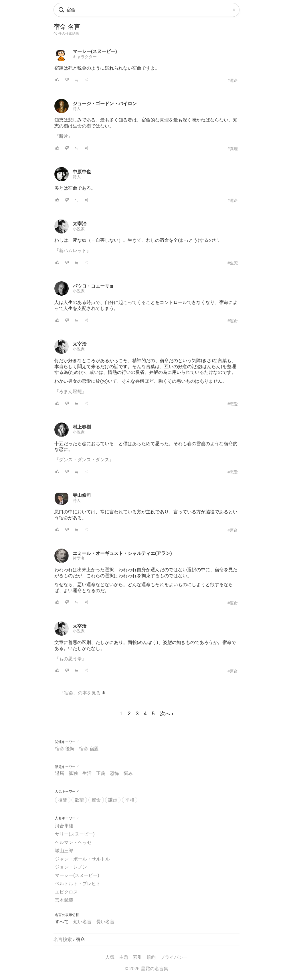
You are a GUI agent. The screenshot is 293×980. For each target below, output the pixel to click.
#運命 (233, 80)
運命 (96, 800)
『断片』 (64, 136)
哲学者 (79, 558)
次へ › (167, 714)
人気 (110, 957)
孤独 (73, 773)
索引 (137, 957)
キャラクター (85, 57)
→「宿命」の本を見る (80, 693)
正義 (101, 773)
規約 (151, 957)
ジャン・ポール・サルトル (82, 859)
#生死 (233, 263)
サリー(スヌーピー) (75, 834)
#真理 (233, 149)
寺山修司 (82, 495)
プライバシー (174, 957)
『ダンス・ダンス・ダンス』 (84, 460)
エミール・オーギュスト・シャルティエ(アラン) (122, 553)
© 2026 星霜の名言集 (146, 969)
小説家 (79, 229)
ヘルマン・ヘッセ (73, 842)
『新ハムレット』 (73, 251)
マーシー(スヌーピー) (95, 51)
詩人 (77, 109)
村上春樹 (82, 427)
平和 (130, 800)
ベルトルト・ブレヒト (78, 884)
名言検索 (63, 939)
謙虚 (113, 800)
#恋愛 (233, 404)
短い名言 (82, 922)
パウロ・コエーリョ (93, 286)
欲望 (79, 800)
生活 (87, 773)
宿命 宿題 (89, 749)
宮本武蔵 (64, 900)
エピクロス (66, 892)
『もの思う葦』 (70, 659)
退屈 (60, 773)
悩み (128, 773)
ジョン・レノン (71, 867)
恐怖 (114, 773)
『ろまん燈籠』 (70, 391)
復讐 (63, 800)
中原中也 (82, 172)
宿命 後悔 (65, 749)
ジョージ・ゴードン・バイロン (105, 104)
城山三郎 (64, 851)
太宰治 (80, 224)
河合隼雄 (64, 826)
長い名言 (105, 922)
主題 (124, 957)
